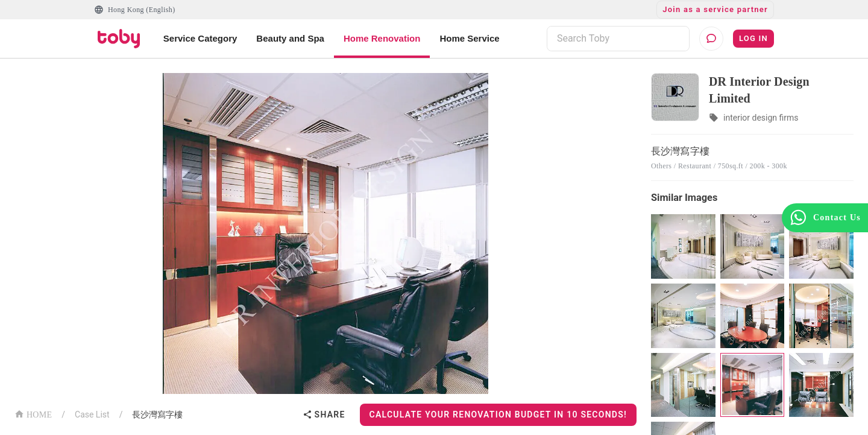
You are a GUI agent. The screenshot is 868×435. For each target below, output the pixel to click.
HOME (33, 414)
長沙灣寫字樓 (157, 414)
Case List (92, 414)
